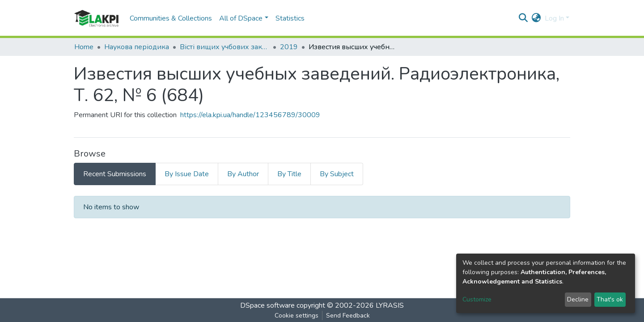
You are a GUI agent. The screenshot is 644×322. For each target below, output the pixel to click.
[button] (536, 18)
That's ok (610, 299)
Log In (554, 18)
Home (84, 47)
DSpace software (267, 305)
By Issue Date (187, 174)
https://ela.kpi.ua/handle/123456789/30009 (250, 115)
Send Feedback (348, 316)
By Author (243, 174)
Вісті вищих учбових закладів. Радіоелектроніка (225, 47)
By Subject (337, 174)
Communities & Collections (171, 18)
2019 (289, 47)
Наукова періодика (137, 47)
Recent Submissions (115, 174)
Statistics (290, 18)
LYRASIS (390, 305)
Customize (477, 299)
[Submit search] (523, 18)
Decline (578, 299)
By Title (289, 174)
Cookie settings (297, 316)
